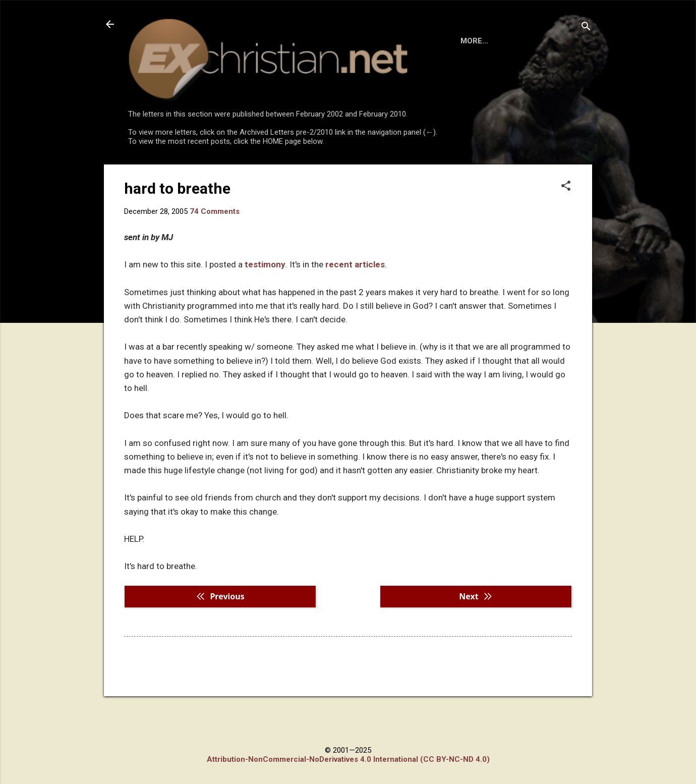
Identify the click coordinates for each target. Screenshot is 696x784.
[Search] (586, 27)
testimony (265, 306)
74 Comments (215, 253)
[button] (566, 228)
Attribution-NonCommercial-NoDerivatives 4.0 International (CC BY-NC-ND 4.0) (348, 759)
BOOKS (189, 174)
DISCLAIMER (243, 174)
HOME (147, 174)
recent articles (355, 306)
